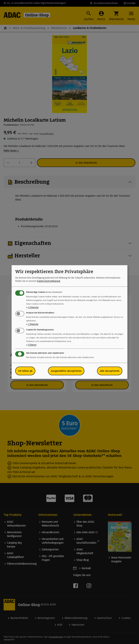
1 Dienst (31, 345)
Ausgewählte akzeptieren (66, 371)
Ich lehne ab (25, 371)
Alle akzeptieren (110, 371)
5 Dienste (32, 307)
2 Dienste (32, 324)
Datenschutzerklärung (49, 281)
